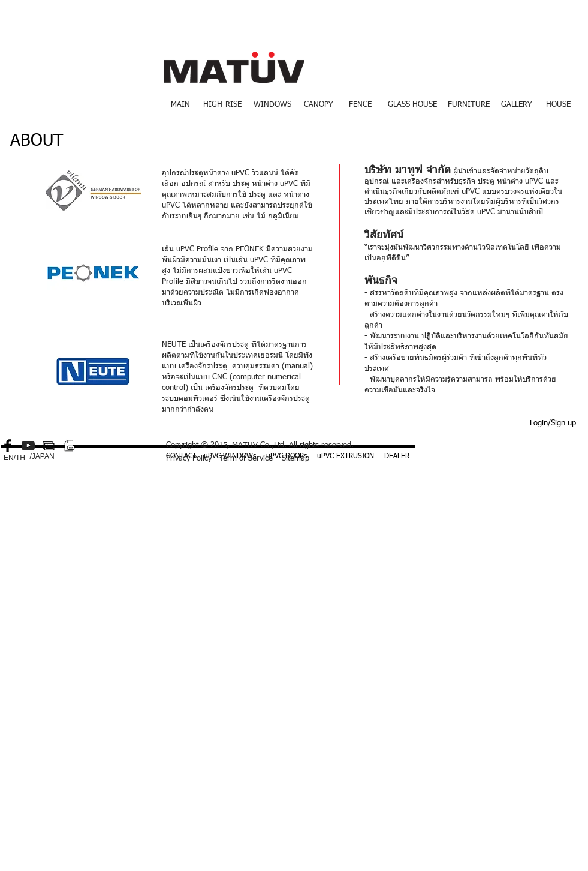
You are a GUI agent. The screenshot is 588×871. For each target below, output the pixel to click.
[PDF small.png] (69, 446)
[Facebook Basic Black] (8, 446)
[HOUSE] (559, 105)
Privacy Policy (189, 459)
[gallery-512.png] (49, 446)
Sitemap (295, 459)
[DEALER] (397, 457)
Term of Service (246, 459)
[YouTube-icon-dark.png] (28, 446)
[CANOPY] (318, 105)
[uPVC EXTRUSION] (346, 457)
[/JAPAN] (42, 457)
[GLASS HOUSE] (413, 105)
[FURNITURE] (469, 105)
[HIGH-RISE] (223, 105)
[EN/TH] (15, 458)
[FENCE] (361, 105)
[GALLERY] (517, 105)
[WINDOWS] (272, 105)
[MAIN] (181, 105)
